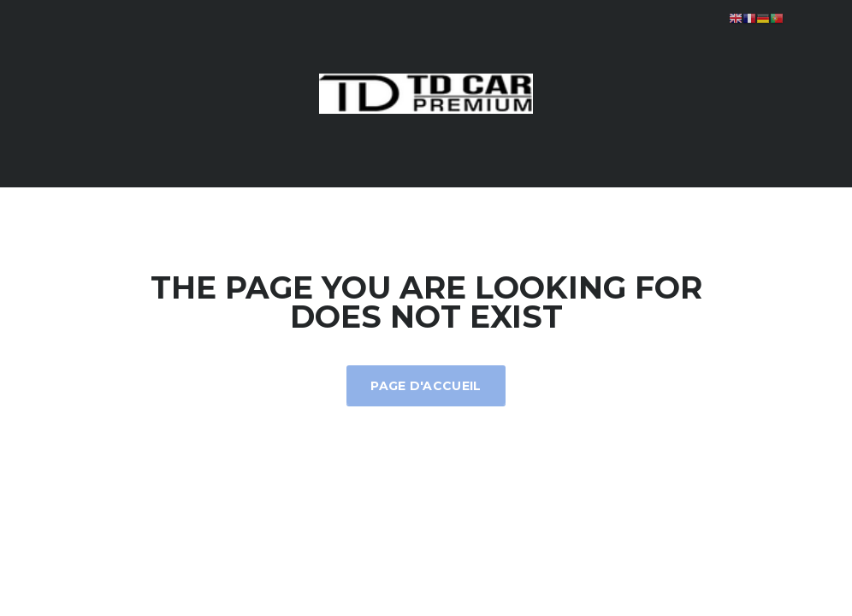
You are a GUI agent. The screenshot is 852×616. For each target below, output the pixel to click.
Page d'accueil (426, 386)
